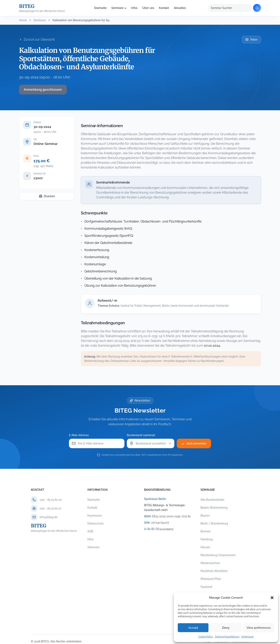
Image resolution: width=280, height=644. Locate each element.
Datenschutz (96, 523)
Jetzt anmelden (194, 443)
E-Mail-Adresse (79, 435)
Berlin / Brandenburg (214, 523)
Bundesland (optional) (141, 435)
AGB (90, 531)
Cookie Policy (206, 637)
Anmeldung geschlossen (43, 90)
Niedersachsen (210, 563)
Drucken (47, 196)
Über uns (148, 8)
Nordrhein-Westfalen (214, 571)
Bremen (206, 531)
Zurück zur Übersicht (37, 39)
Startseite (100, 8)
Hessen (205, 547)
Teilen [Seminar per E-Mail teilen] (251, 40)
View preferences (259, 628)
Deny (226, 628)
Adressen (93, 547)
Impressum (248, 637)
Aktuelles (180, 8)
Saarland (206, 587)
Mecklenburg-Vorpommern (218, 555)
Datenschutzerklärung (227, 637)
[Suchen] (257, 8)
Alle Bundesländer (212, 500)
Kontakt (164, 8)
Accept (193, 628)
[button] (272, 598)
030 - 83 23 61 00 (51, 500)
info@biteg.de (49, 517)
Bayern (205, 516)
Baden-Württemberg (214, 508)
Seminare (118, 8)
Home (23, 20)
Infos (134, 8)
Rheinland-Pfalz (211, 579)
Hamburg (207, 539)
